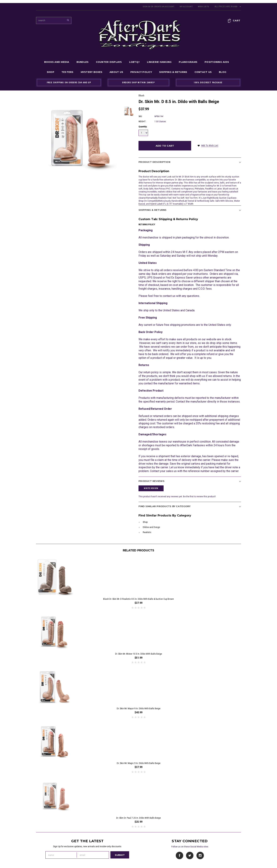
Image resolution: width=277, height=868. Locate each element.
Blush (141, 96)
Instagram (200, 856)
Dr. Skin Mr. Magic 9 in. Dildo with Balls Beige (139, 763)
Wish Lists (203, 7)
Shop (51, 72)
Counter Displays (109, 62)
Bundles (83, 62)
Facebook (180, 856)
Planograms (188, 62)
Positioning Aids (217, 62)
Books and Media (57, 62)
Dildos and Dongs (151, 527)
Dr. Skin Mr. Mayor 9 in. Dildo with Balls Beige (139, 709)
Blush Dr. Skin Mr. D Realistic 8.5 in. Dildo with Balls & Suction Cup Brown (138, 599)
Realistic (147, 532)
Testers (67, 72)
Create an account (164, 7)
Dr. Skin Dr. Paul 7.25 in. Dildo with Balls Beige (138, 818)
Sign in (146, 7)
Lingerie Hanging (159, 62)
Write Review (151, 488)
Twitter (190, 856)
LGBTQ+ (135, 62)
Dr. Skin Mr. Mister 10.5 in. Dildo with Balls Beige (139, 654)
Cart (237, 20)
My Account (186, 7)
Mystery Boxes (92, 72)
